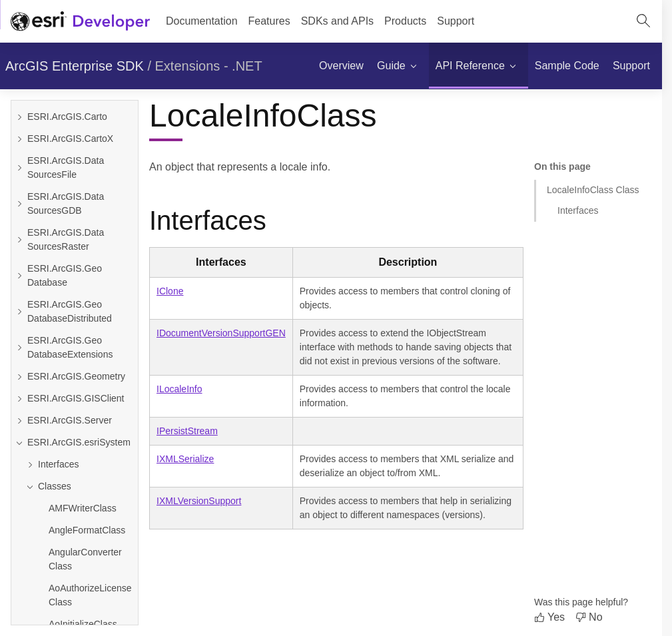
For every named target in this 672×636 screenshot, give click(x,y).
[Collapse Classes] (80, 486)
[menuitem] (341, 66)
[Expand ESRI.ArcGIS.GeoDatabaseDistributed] (19, 312)
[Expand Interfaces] (80, 465)
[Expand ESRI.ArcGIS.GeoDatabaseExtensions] (19, 348)
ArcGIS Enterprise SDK (75, 66)
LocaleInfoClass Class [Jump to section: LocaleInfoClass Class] (593, 190)
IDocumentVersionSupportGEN (221, 333)
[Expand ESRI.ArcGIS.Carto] (19, 117)
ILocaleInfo (179, 389)
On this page (562, 166)
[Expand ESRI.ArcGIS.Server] (19, 421)
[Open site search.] (643, 21)
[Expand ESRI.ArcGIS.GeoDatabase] (19, 276)
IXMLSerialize (185, 459)
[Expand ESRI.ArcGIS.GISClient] (19, 399)
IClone (170, 291)
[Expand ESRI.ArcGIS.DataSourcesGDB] (19, 204)
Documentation (202, 21)
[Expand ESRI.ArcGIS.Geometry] (19, 377)
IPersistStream (187, 431)
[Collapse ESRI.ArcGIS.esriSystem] (19, 443)
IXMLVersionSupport (199, 501)
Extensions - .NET (209, 66)
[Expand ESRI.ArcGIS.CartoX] (19, 139)
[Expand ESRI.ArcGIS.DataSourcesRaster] (19, 240)
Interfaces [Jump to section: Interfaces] (578, 210)
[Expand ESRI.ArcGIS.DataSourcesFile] (19, 168)
